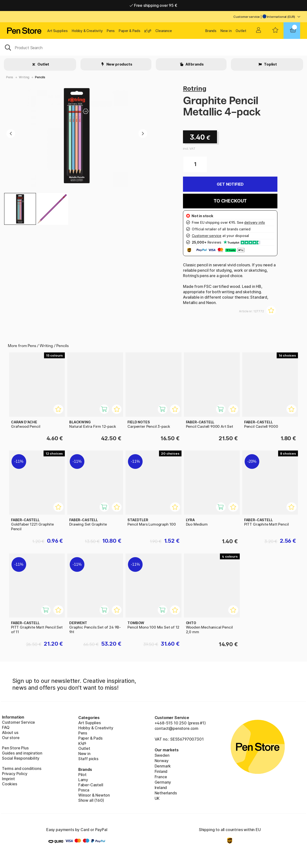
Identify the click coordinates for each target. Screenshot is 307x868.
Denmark (163, 766)
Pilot (82, 775)
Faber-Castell (91, 785)
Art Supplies (57, 31)
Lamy (83, 780)
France (161, 777)
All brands (194, 64)
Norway (162, 761)
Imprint (8, 779)
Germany (163, 782)
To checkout (230, 201)
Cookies (10, 784)
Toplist (270, 64)
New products (119, 64)
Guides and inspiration (22, 753)
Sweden (162, 755)
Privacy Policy (15, 774)
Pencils (40, 77)
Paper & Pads (130, 31)
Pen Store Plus (15, 748)
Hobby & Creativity (87, 31)
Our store (11, 738)
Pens (111, 31)
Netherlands (166, 793)
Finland (161, 771)
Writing (24, 77)
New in (226, 31)
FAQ (6, 727)
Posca (84, 790)
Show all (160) (91, 800)
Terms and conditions (22, 768)
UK (157, 798)
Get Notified (230, 184)
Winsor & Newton (94, 795)
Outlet (241, 31)
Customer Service (18, 722)
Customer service (247, 17)
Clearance (164, 31)
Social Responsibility (21, 758)
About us (10, 733)
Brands (211, 31)
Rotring (195, 88)
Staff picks (88, 759)
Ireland (161, 788)
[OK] (153, 47)
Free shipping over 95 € (153, 5)
